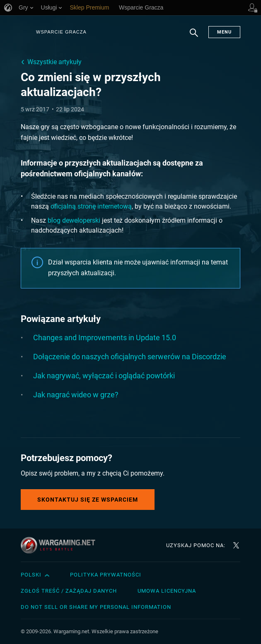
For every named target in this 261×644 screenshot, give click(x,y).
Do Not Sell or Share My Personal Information (96, 607)
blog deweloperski (74, 220)
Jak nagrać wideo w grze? (76, 395)
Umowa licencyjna (167, 591)
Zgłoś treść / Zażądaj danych (69, 591)
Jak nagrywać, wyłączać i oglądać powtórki (104, 376)
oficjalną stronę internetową (91, 206)
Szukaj (194, 37)
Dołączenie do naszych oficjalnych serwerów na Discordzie (130, 357)
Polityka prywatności (106, 575)
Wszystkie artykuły (54, 62)
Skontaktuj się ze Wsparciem (88, 500)
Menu (224, 32)
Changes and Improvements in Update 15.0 (105, 338)
